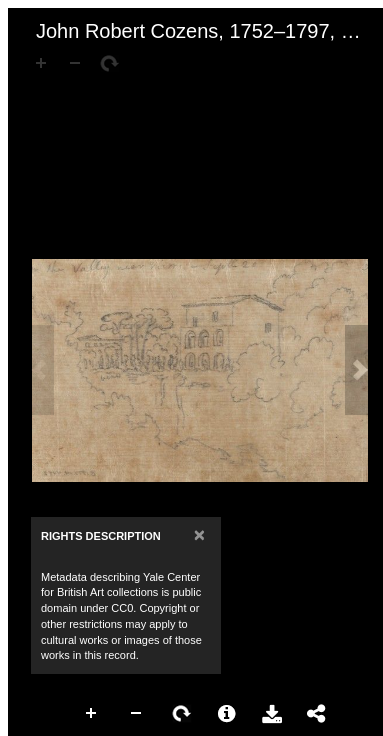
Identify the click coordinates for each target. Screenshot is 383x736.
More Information (227, 714)
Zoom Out (137, 714)
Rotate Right (182, 714)
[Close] (199, 534)
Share (317, 714)
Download (272, 714)
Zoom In (92, 714)
